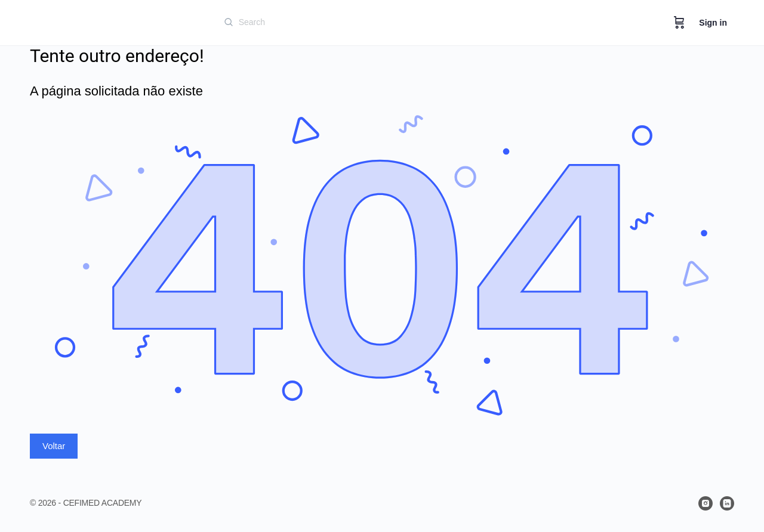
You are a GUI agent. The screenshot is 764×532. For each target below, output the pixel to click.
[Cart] (679, 23)
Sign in (713, 23)
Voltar (54, 446)
